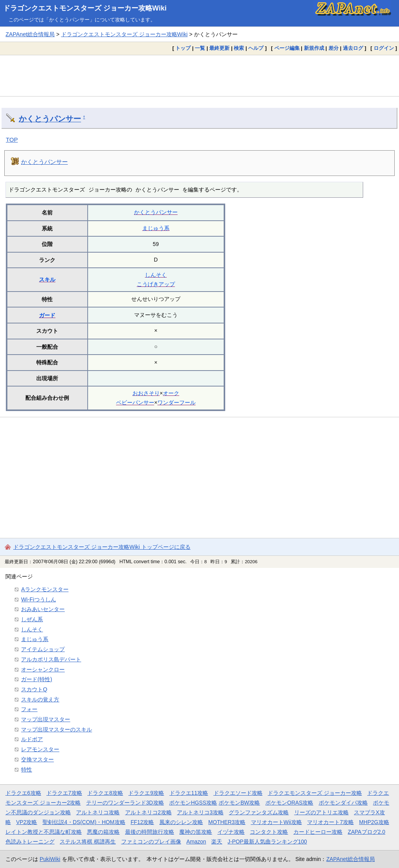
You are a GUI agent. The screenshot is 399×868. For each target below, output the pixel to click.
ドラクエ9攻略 (146, 793)
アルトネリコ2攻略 (148, 812)
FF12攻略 (142, 822)
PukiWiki (50, 859)
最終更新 (219, 48)
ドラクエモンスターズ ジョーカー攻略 (315, 793)
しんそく (156, 275)
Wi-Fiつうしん (38, 599)
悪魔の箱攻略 (103, 832)
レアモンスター (40, 749)
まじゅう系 (156, 228)
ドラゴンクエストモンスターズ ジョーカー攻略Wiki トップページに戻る (102, 547)
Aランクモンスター (45, 589)
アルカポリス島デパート (51, 659)
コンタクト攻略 (269, 832)
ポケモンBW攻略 (239, 803)
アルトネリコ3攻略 (200, 812)
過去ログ (353, 48)
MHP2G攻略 (374, 822)
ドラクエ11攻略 (189, 793)
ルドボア (32, 739)
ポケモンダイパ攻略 (343, 803)
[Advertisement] (199, 76)
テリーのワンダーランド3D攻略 (125, 803)
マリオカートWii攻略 (276, 822)
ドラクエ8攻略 (105, 793)
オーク (171, 393)
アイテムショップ (43, 649)
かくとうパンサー (50, 119)
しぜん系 (32, 619)
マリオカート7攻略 (330, 822)
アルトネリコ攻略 (98, 812)
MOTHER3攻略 (227, 822)
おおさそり (146, 393)
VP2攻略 (26, 822)
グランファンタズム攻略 (259, 812)
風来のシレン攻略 (181, 822)
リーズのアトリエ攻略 (321, 812)
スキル (47, 279)
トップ (183, 48)
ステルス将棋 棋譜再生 (88, 842)
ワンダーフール (177, 402)
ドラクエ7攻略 (64, 793)
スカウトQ (34, 689)
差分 (334, 48)
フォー (29, 709)
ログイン (384, 48)
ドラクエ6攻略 (23, 793)
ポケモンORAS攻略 (289, 803)
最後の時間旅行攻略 (150, 832)
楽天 (217, 842)
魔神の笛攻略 (196, 832)
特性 (26, 770)
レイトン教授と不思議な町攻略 (44, 832)
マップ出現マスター (46, 719)
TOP (12, 140)
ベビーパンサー (135, 402)
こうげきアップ (156, 284)
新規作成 (314, 48)
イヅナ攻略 (231, 832)
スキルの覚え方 (40, 699)
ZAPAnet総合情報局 (30, 34)
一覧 (200, 48)
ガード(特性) (37, 679)
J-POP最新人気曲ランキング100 (267, 842)
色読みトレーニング (30, 842)
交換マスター (37, 759)
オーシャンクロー (43, 669)
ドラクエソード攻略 (238, 793)
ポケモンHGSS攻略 (193, 803)
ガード (47, 315)
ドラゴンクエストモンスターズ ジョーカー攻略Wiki (85, 8)
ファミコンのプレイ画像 (151, 842)
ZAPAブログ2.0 (366, 832)
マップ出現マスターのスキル (56, 729)
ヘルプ (256, 48)
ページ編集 (287, 48)
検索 (239, 48)
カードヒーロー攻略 (318, 832)
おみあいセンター (43, 609)
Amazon (196, 842)
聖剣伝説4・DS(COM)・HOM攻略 (84, 822)
